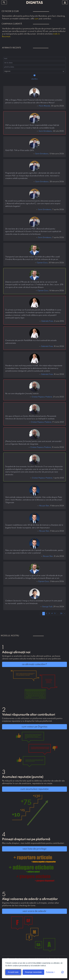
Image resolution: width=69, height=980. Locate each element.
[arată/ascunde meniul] (4, 2)
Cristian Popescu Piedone (42, 397)
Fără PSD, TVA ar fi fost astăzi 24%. (20, 150)
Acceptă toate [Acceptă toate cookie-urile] (13, 972)
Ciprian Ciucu (42, 263)
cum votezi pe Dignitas (34, 727)
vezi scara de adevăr (34, 911)
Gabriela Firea (47, 321)
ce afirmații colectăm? (34, 664)
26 (61, 614)
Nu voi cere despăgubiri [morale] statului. (22, 394)
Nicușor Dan (44, 506)
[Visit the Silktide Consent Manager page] (62, 972)
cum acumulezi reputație (34, 789)
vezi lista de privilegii (34, 849)
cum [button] (36, 19)
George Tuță (47, 607)
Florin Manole (44, 106)
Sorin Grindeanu (45, 131)
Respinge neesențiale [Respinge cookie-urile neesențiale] (33, 972)
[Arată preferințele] (50, 972)
